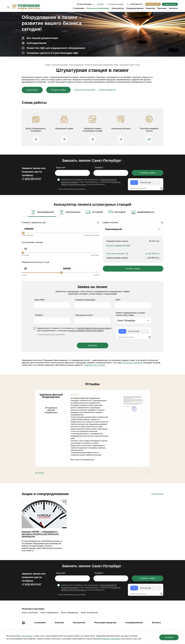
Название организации (85, 300)
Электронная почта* (84, 315)
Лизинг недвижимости (49, 613)
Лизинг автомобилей (89, 613)
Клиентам (150, 8)
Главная (48, 65)
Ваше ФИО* (40, 300)
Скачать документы (107, 90)
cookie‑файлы (27, 636)
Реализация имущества (105, 623)
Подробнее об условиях (95, 365)
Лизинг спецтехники (30, 613)
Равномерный (114, 229)
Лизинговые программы (98, 8)
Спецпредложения (135, 8)
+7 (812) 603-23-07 (136, 4)
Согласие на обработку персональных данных (86, 331)
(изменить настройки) (111, 639)
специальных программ (132, 363)
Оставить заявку (58, 90)
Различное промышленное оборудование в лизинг (102, 65)
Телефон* (99, 168)
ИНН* (118, 300)
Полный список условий (85, 90)
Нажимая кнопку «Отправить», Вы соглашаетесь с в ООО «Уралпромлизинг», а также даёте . (74, 329)
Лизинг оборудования (76, 65)
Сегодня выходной (116, 4)
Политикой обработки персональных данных (93, 328)
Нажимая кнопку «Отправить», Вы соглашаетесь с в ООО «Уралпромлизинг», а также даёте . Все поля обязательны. (91, 182)
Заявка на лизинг (170, 4)
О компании (79, 8)
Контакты (173, 8)
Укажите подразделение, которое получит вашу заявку (130, 314)
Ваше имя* (61, 168)
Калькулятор (118, 8)
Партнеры (162, 8)
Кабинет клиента (153, 4)
